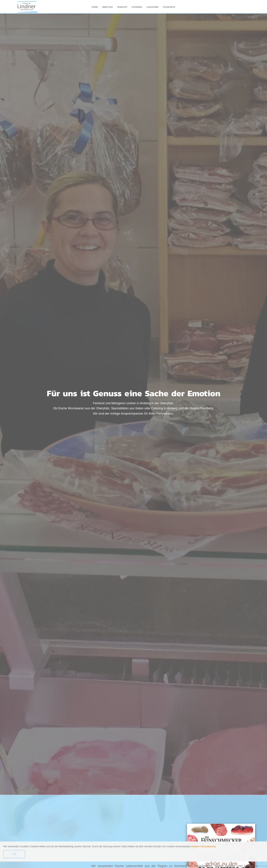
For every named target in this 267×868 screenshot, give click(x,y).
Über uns (108, 7)
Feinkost (122, 7)
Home (95, 7)
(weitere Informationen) (203, 847)
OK (14, 854)
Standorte (169, 7)
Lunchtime (152, 7)
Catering (137, 7)
